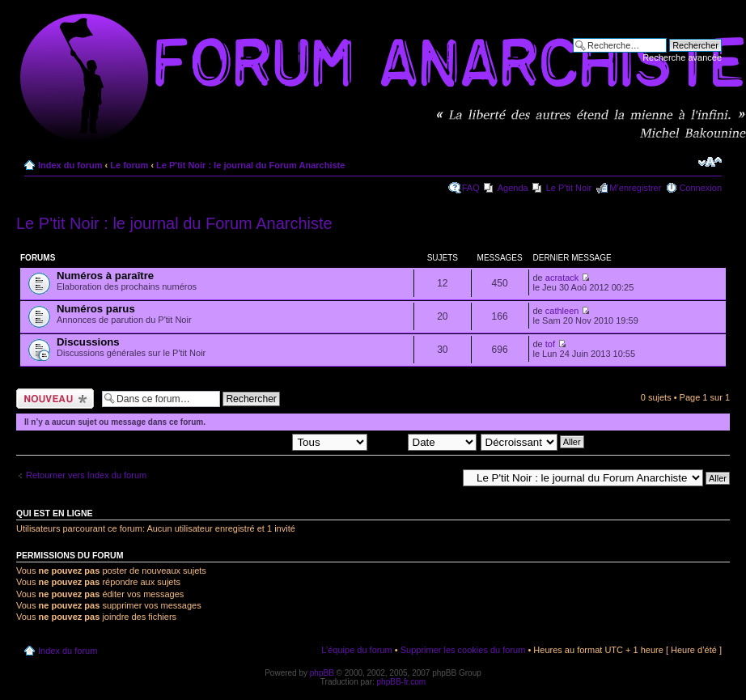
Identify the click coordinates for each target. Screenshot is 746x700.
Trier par (424, 441)
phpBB (322, 673)
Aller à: (443, 477)
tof (550, 344)
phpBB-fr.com (402, 682)
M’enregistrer (635, 188)
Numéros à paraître (105, 276)
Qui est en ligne (55, 513)
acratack (562, 278)
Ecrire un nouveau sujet (55, 399)
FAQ (471, 188)
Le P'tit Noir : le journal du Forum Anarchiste (250, 165)
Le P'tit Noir (569, 188)
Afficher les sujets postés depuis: (264, 441)
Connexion (700, 188)
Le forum (129, 165)
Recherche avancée (682, 57)
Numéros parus (96, 309)
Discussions (88, 342)
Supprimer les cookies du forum (463, 650)
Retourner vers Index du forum (86, 475)
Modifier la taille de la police (710, 162)
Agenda (513, 188)
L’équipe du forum (356, 650)
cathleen (562, 311)
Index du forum (70, 165)
